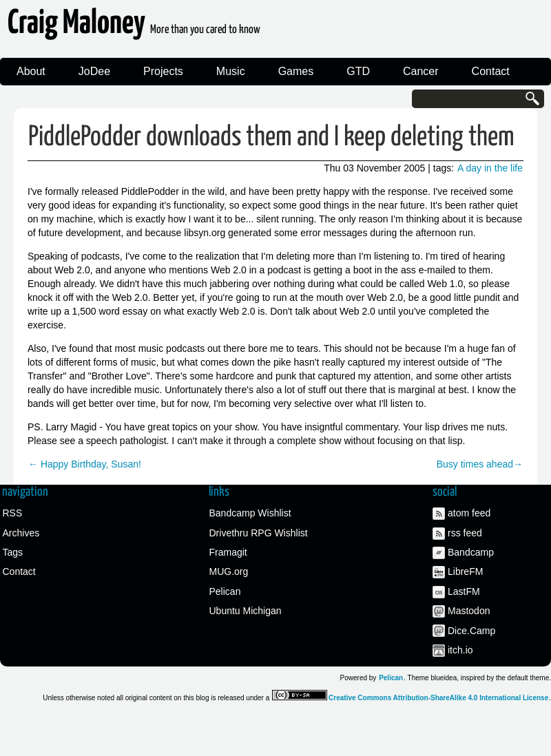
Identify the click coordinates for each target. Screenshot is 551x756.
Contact (491, 71)
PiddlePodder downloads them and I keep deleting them (271, 137)
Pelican (225, 591)
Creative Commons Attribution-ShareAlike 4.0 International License (438, 698)
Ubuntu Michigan (246, 611)
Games (296, 71)
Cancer (421, 71)
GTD (358, 71)
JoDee (94, 71)
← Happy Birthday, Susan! (85, 464)
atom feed (469, 513)
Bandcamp (471, 552)
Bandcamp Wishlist (250, 513)
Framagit (228, 552)
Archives (21, 533)
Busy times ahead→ (480, 464)
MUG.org (229, 571)
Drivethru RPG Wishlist (259, 533)
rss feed (465, 533)
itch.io (460, 650)
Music (231, 71)
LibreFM (465, 571)
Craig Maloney (134, 27)
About (31, 71)
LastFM (464, 591)
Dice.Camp (471, 631)
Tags (13, 552)
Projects (163, 71)
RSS (13, 513)
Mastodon (469, 611)
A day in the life (490, 168)
